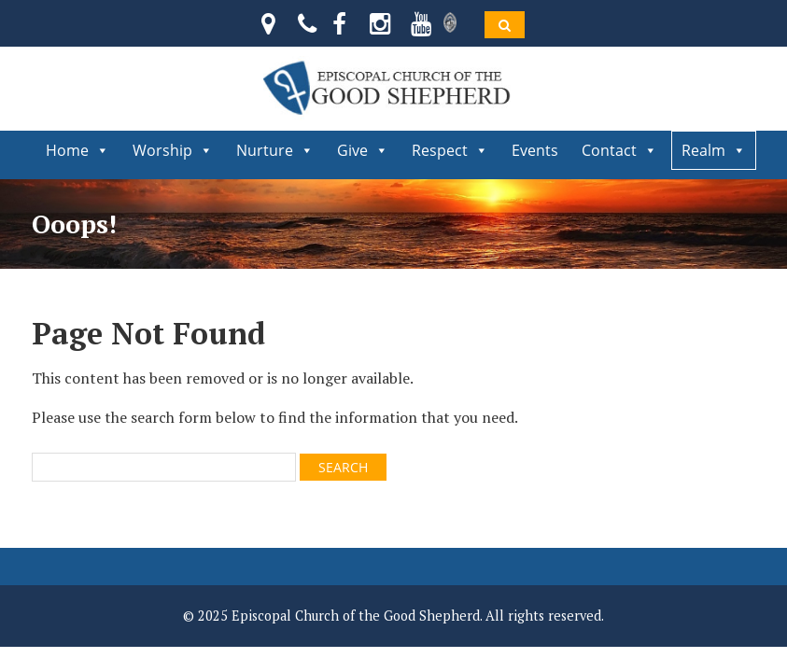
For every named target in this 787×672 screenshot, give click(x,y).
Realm (714, 150)
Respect (450, 150)
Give (363, 150)
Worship (173, 150)
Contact (619, 150)
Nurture (275, 150)
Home (77, 150)
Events (535, 150)
